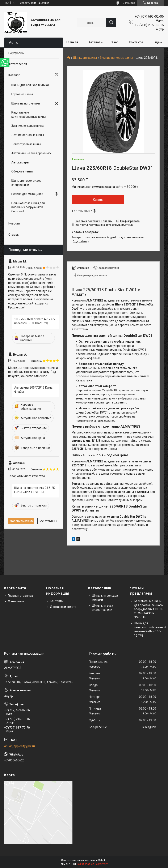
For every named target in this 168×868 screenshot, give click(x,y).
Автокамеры (20, 162)
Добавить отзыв (21, 521)
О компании (16, 601)
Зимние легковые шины (116, 58)
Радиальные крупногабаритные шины (29, 115)
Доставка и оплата (63, 607)
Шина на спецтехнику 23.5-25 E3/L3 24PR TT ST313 (35, 490)
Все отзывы (47, 521)
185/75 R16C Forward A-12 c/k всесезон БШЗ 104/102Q (35, 321)
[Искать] (111, 23)
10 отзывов (128, 3)
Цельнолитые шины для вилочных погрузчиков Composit (28, 207)
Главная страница (20, 596)
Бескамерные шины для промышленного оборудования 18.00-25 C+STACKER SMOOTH (149, 609)
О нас (115, 42)
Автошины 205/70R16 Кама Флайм (33, 390)
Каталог (94, 42)
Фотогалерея (18, 64)
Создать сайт (28, 3)
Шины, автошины (85, 58)
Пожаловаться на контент (92, 864)
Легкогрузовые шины (26, 144)
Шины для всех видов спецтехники (26, 183)
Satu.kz (103, 860)
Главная (72, 42)
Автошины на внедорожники (31, 153)
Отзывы (14, 235)
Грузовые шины (22, 94)
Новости (14, 223)
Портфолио (16, 53)
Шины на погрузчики (26, 103)
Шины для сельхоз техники (30, 85)
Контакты (136, 42)
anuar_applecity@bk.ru (20, 746)
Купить (98, 200)
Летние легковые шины (28, 135)
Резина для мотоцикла (27, 194)
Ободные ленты (22, 171)
